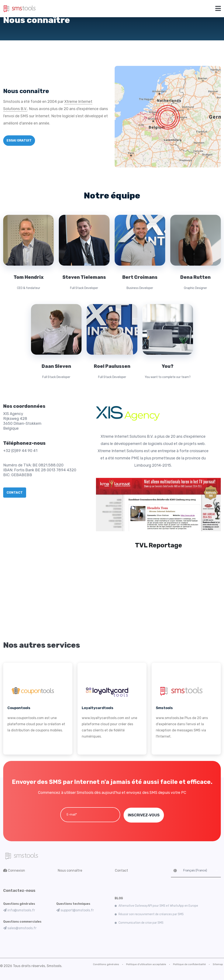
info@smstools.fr (19, 910)
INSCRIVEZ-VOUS (144, 815)
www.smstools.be (170, 718)
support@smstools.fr (75, 910)
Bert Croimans (140, 277)
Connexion (14, 870)
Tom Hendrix (29, 277)
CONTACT (15, 493)
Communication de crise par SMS (141, 923)
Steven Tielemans (84, 277)
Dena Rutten (195, 277)
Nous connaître (70, 870)
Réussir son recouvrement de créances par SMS (151, 914)
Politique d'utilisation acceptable (146, 964)
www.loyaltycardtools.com (103, 718)
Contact (121, 870)
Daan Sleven (56, 366)
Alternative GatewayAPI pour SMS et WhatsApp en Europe (158, 906)
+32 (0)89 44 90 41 (20, 451)
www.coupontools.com (26, 718)
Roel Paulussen (112, 366)
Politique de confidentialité (189, 964)
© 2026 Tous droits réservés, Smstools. (31, 966)
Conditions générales (106, 964)
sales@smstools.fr (20, 928)
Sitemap (218, 964)
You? (168, 366)
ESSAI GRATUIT (19, 140)
